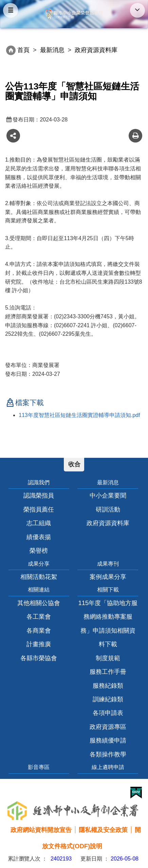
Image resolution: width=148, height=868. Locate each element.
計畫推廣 (39, 644)
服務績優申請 (108, 740)
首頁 (23, 50)
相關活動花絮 (39, 577)
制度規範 (108, 658)
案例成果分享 (108, 577)
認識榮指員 (39, 495)
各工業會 (39, 616)
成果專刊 (108, 564)
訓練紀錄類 (108, 699)
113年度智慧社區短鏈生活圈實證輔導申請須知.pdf (79, 415)
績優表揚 (39, 537)
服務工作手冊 (108, 672)
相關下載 (108, 590)
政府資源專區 (108, 727)
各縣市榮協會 (39, 658)
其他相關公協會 (39, 603)
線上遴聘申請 (108, 767)
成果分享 (39, 564)
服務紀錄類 (108, 686)
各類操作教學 (108, 754)
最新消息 (52, 50)
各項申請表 (108, 713)
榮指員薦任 (39, 509)
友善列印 (135, 136)
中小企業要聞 (108, 495)
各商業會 (39, 630)
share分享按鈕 (13, 136)
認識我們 (39, 482)
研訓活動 (108, 509)
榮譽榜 (39, 550)
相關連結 (39, 590)
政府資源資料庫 (108, 523)
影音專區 (39, 767)
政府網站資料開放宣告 (41, 830)
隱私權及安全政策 (103, 830)
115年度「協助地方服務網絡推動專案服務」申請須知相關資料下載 (108, 623)
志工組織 (39, 523)
